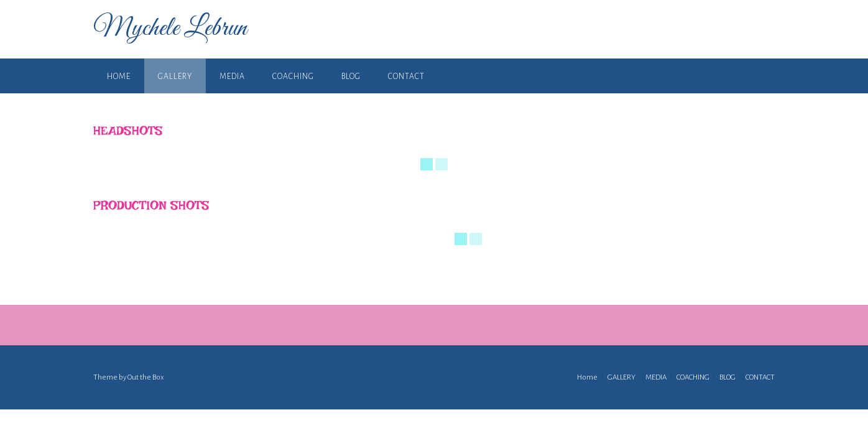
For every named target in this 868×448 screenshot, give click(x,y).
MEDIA (232, 77)
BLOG (351, 77)
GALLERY (175, 77)
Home (119, 77)
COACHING (293, 77)
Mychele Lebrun (170, 29)
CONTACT (406, 77)
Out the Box (146, 377)
